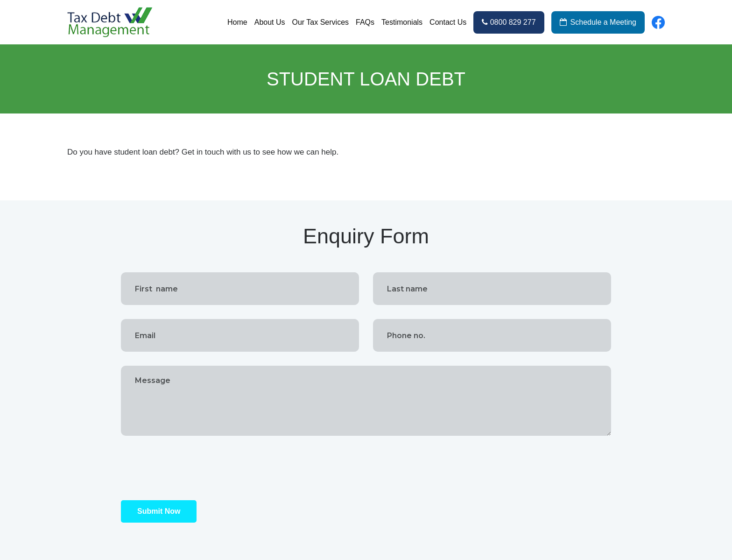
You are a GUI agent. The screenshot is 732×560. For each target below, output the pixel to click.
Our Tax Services (321, 22)
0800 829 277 (509, 22)
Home (237, 22)
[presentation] (192, 468)
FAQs (365, 22)
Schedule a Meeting (598, 22)
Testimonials (402, 22)
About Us (270, 22)
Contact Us (448, 22)
